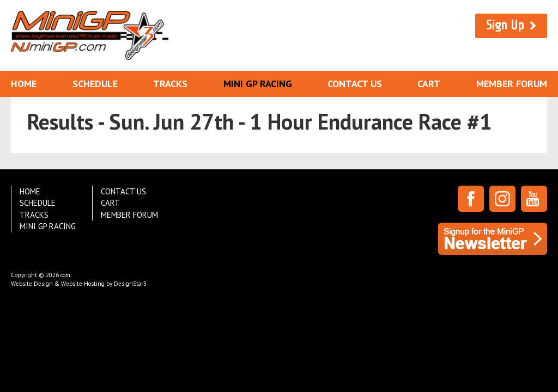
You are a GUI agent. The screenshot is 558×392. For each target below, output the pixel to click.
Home (24, 84)
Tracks (170, 84)
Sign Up (505, 25)
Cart (429, 84)
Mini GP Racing (258, 84)
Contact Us (355, 84)
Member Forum (512, 84)
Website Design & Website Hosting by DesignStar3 (79, 284)
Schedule (95, 84)
